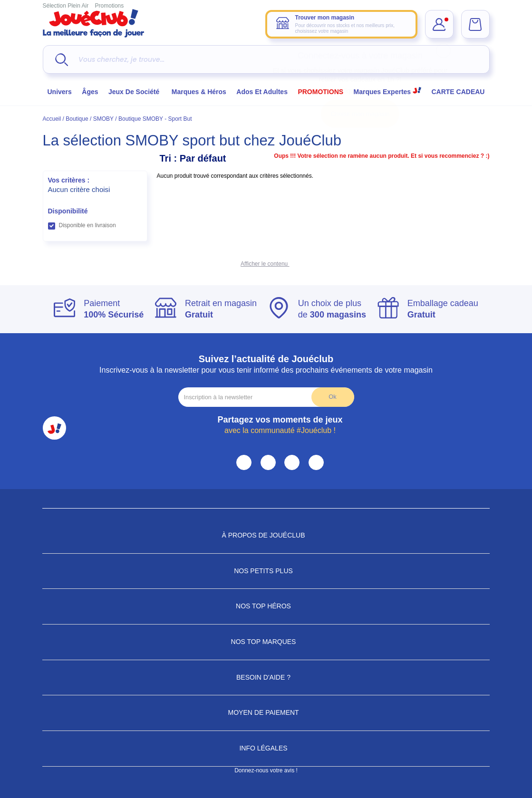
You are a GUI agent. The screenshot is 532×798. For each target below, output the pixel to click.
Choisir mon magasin (360, 114)
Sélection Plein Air (66, 6)
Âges (90, 92)
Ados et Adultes (262, 92)
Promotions (110, 6)
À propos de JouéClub (266, 535)
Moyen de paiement (266, 712)
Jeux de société (135, 92)
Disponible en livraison (87, 225)
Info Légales (266, 748)
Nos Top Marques (266, 642)
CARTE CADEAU (458, 92)
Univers (60, 92)
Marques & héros (199, 92)
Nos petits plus (266, 571)
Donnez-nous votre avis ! (266, 770)
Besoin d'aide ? (266, 677)
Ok (332, 397)
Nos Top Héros (266, 606)
